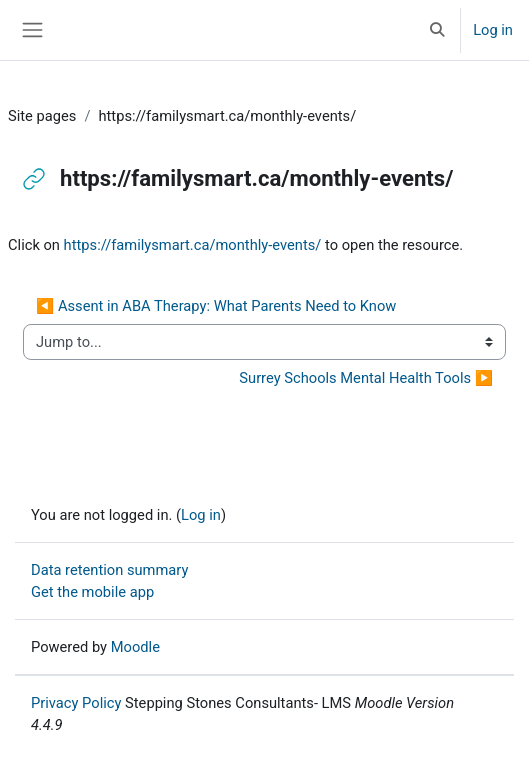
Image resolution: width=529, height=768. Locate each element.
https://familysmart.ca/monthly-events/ (193, 245)
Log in (493, 30)
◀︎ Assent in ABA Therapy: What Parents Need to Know (216, 306)
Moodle (135, 647)
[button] (438, 30)
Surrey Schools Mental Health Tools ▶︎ (366, 378)
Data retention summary (109, 570)
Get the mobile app (92, 592)
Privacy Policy (76, 703)
